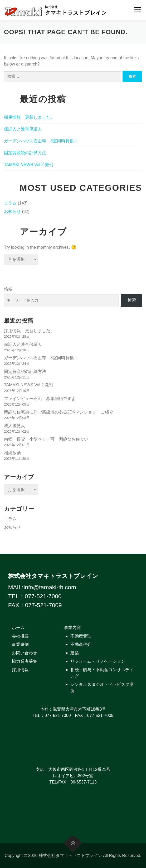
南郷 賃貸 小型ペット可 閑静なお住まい (48, 439)
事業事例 (20, 644)
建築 (75, 653)
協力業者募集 (25, 661)
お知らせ (12, 211)
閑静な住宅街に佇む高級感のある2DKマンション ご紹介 (59, 412)
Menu (137, 10)
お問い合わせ (25, 653)
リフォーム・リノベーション (98, 661)
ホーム (18, 628)
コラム (10, 203)
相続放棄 (12, 453)
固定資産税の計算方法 (25, 153)
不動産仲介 (81, 644)
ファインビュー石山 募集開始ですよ (40, 399)
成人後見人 (14, 426)
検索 (8, 289)
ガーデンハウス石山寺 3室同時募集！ (41, 141)
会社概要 (20, 636)
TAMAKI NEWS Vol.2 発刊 (29, 165)
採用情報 (20, 670)
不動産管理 (81, 636)
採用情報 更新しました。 (29, 117)
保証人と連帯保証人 (23, 129)
